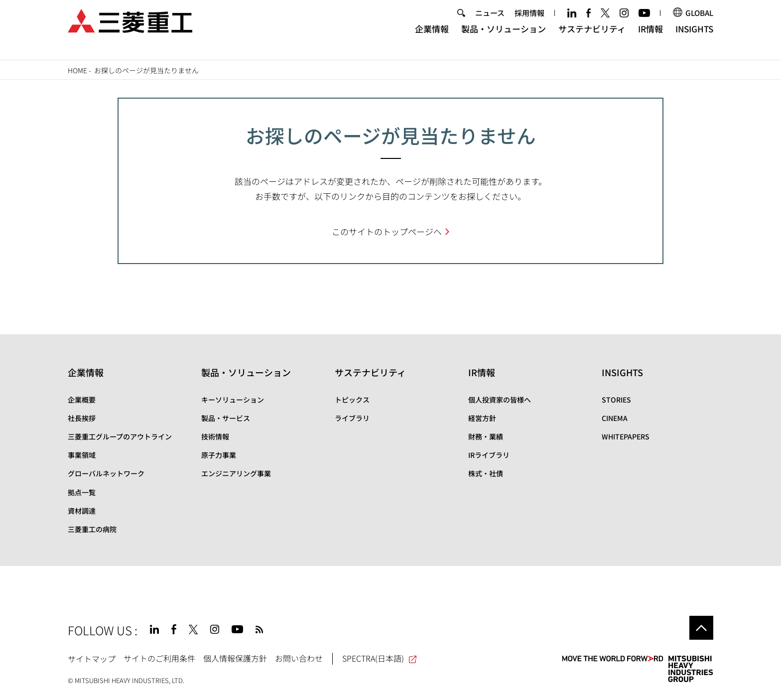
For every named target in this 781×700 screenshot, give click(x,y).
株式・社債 (486, 473)
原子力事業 (219, 455)
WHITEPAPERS (626, 436)
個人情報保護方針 (235, 658)
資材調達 (82, 511)
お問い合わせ (299, 658)
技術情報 (215, 436)
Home (77, 70)
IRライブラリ (489, 455)
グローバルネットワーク (106, 473)
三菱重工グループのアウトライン (120, 436)
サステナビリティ (592, 38)
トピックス (352, 400)
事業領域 (82, 455)
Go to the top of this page (701, 628)
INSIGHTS (694, 38)
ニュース (490, 22)
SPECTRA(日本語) (380, 658)
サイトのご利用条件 (159, 658)
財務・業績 (486, 436)
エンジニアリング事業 (236, 473)
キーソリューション (233, 400)
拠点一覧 (82, 492)
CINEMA (615, 418)
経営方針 (482, 418)
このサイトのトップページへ (387, 231)
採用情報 (529, 22)
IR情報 (651, 38)
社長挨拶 (82, 418)
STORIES (616, 400)
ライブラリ (352, 418)
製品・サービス (226, 418)
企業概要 (82, 400)
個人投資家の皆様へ (500, 400)
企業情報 (432, 38)
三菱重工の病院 (92, 529)
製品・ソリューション (504, 38)
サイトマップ (92, 658)
